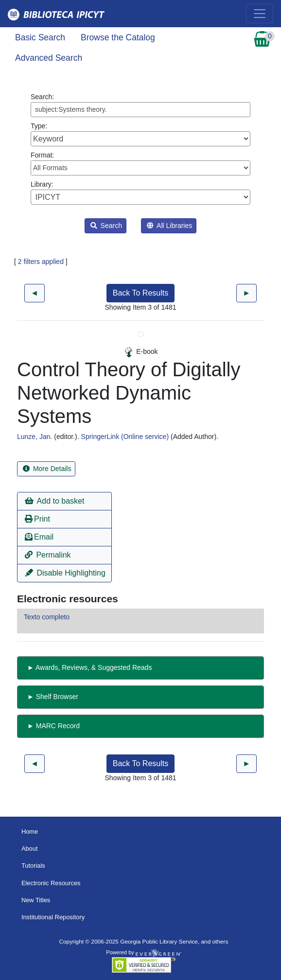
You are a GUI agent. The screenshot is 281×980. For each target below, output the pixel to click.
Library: (140, 192)
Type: (140, 134)
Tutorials (33, 866)
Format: (140, 163)
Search (106, 226)
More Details (47, 469)
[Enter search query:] (140, 110)
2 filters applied (41, 262)
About (30, 849)
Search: (140, 105)
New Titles (36, 900)
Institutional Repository (53, 917)
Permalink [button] (48, 555)
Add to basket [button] (54, 501)
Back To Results (140, 293)
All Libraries (169, 226)
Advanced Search (49, 58)
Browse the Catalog (118, 37)
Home (30, 831)
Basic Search (40, 37)
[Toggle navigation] (260, 14)
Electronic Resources (51, 883)
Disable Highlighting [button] (65, 573)
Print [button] (37, 519)
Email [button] (39, 537)
